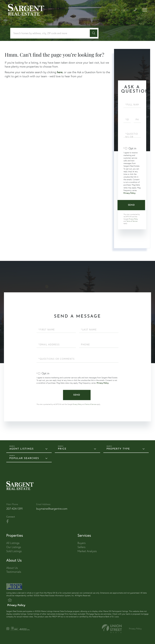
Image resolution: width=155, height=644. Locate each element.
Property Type (118, 449)
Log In (125, 10)
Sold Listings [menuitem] (14, 551)
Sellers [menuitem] (81, 547)
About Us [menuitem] (12, 568)
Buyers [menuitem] (82, 543)
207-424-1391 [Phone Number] (14, 509)
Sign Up (112, 10)
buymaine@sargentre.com (52, 509)
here (60, 72)
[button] (94, 33)
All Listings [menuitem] (13, 543)
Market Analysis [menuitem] (87, 551)
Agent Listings (22, 449)
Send (131, 205)
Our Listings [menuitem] (14, 547)
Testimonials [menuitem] (14, 572)
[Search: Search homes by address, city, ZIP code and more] (51, 33)
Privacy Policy (129, 193)
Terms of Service (132, 221)
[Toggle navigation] (145, 10)
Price (62, 449)
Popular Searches (24, 458)
